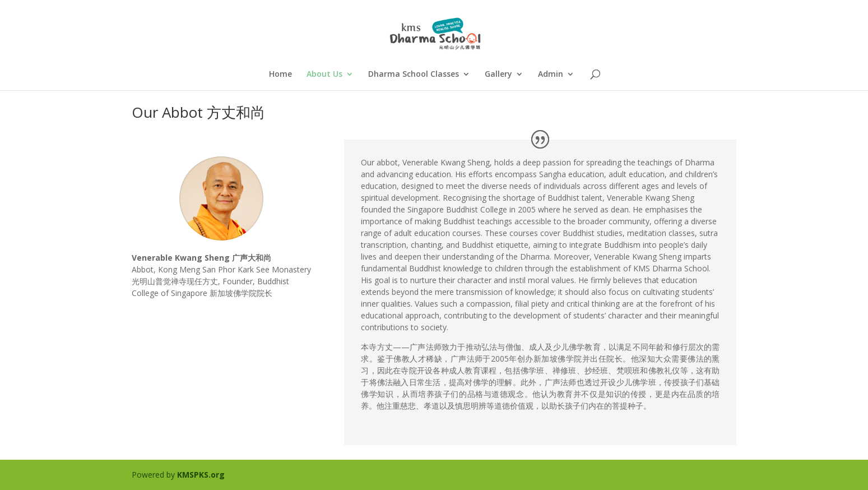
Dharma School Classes (414, 75)
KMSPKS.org (201, 475)
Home (280, 75)
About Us (324, 75)
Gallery (498, 75)
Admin (551, 75)
